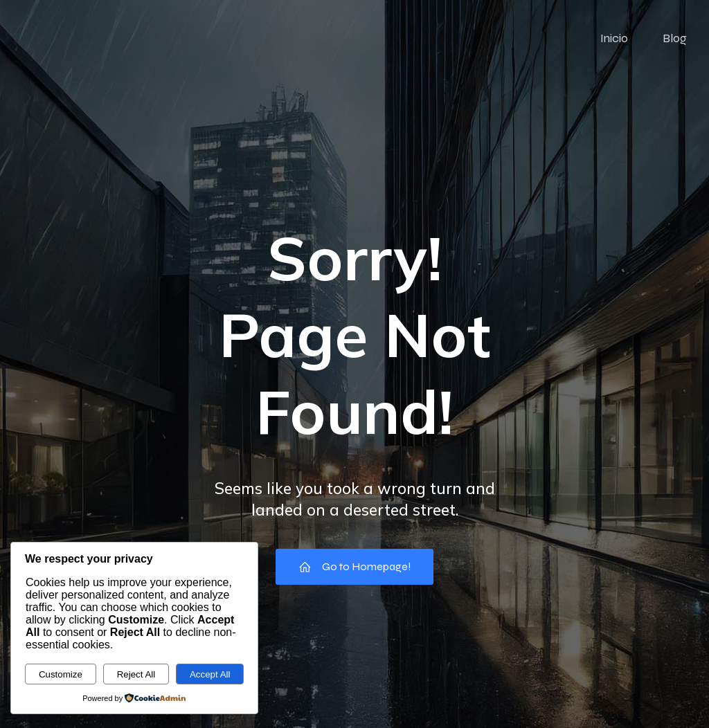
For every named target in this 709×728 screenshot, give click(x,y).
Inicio (614, 38)
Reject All (136, 674)
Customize (61, 674)
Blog (675, 38)
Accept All (210, 674)
